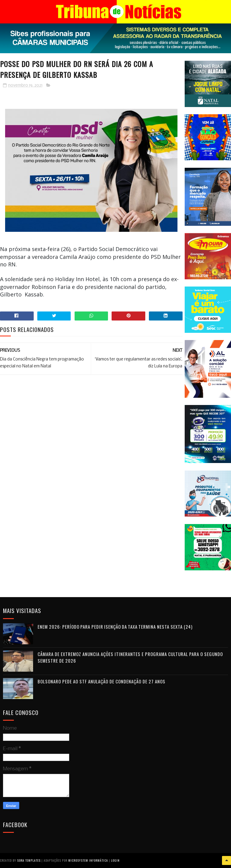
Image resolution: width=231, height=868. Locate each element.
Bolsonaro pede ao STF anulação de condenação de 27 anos (102, 681)
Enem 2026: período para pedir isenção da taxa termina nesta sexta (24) (115, 627)
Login (115, 860)
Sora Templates (29, 860)
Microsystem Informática (88, 860)
